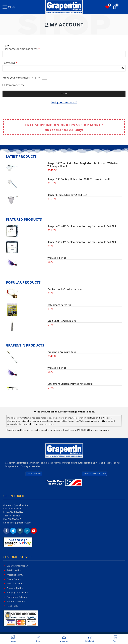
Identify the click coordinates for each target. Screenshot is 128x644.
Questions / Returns (17, 597)
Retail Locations (15, 571)
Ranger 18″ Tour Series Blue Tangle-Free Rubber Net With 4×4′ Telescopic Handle (83, 165)
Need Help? (12, 606)
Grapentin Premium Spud (62, 352)
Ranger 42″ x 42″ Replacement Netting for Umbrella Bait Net (82, 226)
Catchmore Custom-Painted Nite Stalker (70, 384)
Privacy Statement (16, 602)
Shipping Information (17, 593)
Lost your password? (64, 102)
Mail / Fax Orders (15, 584)
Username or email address (21, 49)
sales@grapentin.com (20, 523)
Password (10, 63)
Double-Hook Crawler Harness (65, 289)
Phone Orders (14, 580)
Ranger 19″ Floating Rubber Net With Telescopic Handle (79, 179)
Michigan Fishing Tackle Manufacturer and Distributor (57, 463)
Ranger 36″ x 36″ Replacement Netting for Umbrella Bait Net (82, 242)
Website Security (15, 575)
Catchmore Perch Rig (59, 305)
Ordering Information (17, 566)
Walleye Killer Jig (57, 258)
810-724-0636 (14, 516)
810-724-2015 (14, 519)
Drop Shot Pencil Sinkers (62, 321)
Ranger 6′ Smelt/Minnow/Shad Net (67, 195)
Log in (64, 94)
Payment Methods (16, 588)
